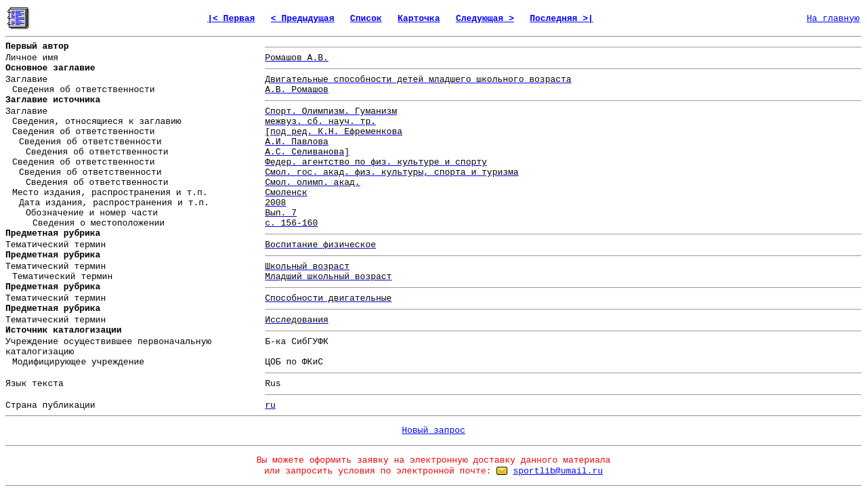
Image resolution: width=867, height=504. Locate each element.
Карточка (419, 19)
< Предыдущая (303, 19)
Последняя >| (562, 19)
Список (366, 19)
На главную (833, 19)
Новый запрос (433, 430)
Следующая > (485, 19)
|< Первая (231, 19)
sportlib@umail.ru (558, 471)
